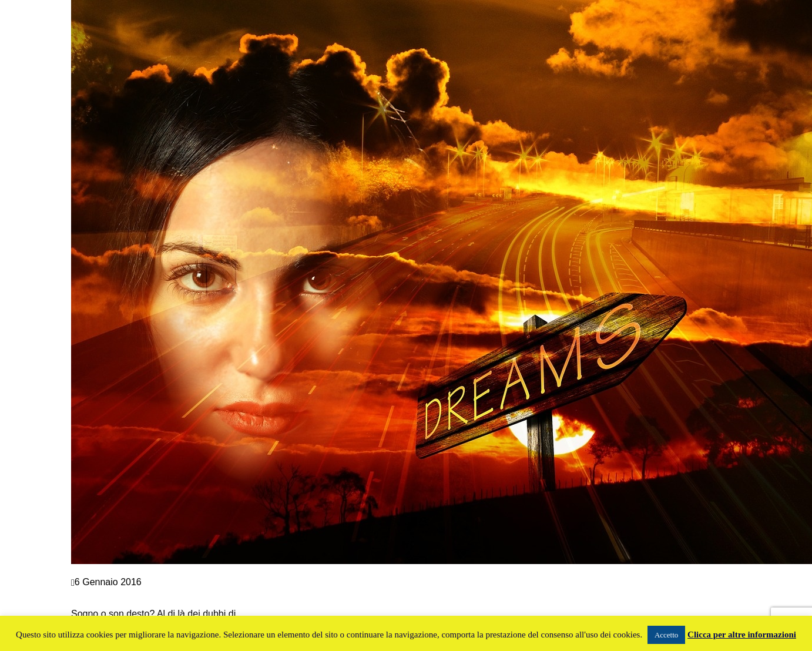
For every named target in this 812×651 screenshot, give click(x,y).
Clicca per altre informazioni (742, 635)
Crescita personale (110, 571)
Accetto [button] (666, 635)
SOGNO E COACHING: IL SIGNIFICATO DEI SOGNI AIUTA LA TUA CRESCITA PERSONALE (175, 598)
